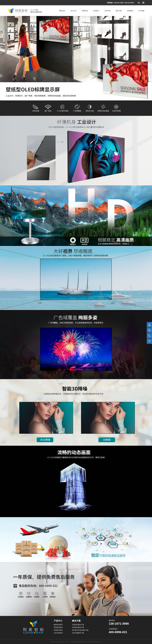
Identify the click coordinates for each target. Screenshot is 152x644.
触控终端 (73, 11)
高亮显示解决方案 (78, 625)
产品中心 (58, 621)
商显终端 (85, 11)
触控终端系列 (58, 625)
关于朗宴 (141, 11)
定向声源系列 (58, 633)
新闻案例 (130, 11)
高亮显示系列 (58, 630)
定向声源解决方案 (78, 633)
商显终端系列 (58, 627)
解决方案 (119, 11)
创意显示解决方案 (78, 627)
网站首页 (62, 11)
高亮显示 (96, 11)
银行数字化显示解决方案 (80, 630)
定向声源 (107, 11)
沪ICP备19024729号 (94, 642)
